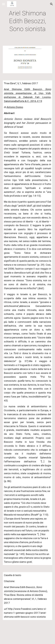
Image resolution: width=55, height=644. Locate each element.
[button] (4, 4)
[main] (28, 21)
